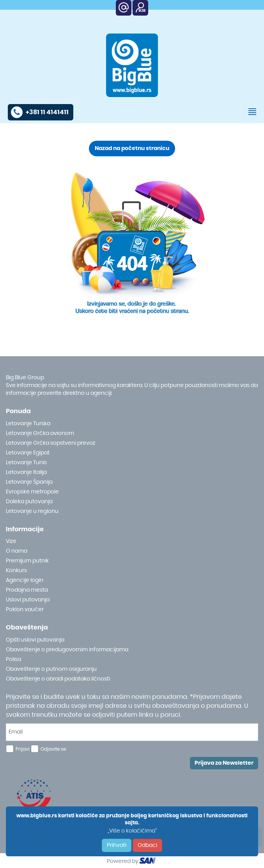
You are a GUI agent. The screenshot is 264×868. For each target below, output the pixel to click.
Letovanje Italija (26, 472)
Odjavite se (53, 749)
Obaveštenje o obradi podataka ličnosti (58, 679)
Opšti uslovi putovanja (35, 640)
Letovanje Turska (28, 424)
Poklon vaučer (25, 610)
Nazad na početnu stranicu (132, 148)
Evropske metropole (32, 492)
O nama (17, 551)
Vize (11, 541)
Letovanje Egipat (28, 453)
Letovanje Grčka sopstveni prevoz (50, 443)
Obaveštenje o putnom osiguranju (51, 669)
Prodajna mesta (27, 590)
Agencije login (25, 580)
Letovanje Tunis (26, 463)
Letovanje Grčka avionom (40, 433)
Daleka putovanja (29, 502)
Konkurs (16, 571)
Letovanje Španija (29, 482)
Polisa (13, 659)
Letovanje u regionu (32, 511)
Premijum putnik (27, 561)
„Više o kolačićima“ (132, 831)
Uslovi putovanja (28, 600)
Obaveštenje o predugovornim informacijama (67, 650)
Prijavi (23, 749)
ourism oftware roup (148, 862)
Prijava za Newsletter (224, 763)
